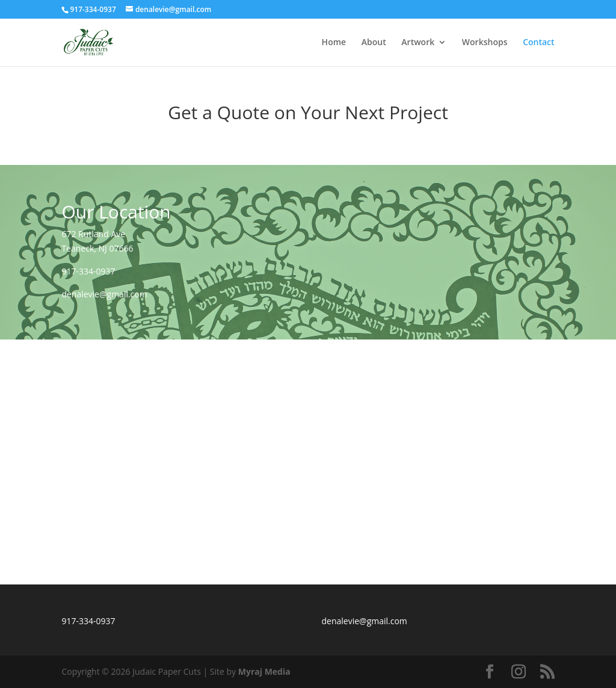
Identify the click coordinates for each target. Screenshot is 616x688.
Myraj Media (264, 671)
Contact (538, 43)
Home (334, 43)
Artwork (418, 43)
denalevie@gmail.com (104, 294)
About (374, 43)
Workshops (485, 43)
